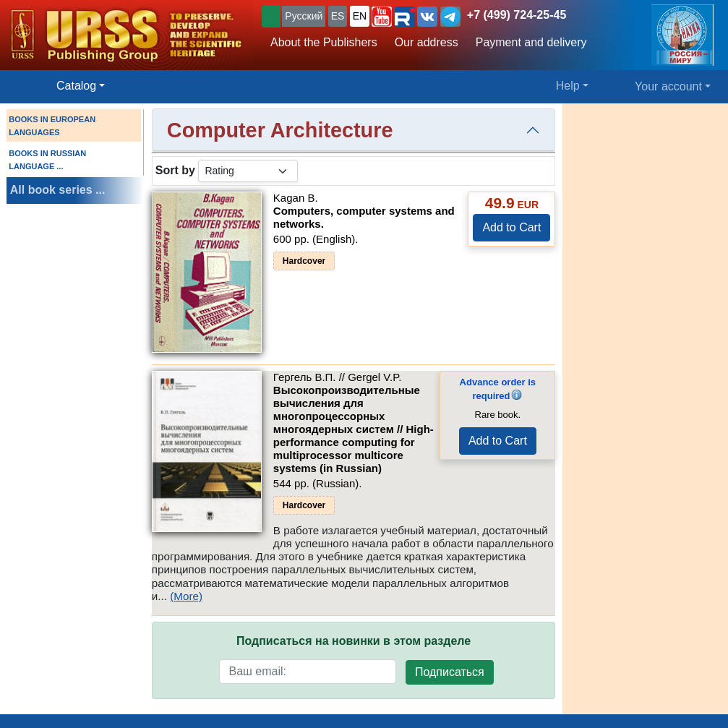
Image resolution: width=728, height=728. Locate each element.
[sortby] (248, 171)
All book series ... (58, 190)
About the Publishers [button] (324, 42)
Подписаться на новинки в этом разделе (354, 641)
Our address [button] (427, 42)
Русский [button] (304, 16)
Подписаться (450, 672)
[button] (382, 17)
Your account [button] (668, 86)
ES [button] (338, 16)
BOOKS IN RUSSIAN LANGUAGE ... (47, 160)
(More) (186, 596)
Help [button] (568, 86)
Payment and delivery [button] (531, 42)
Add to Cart (511, 227)
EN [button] (360, 16)
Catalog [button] (76, 86)
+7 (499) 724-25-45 (517, 15)
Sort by (175, 170)
